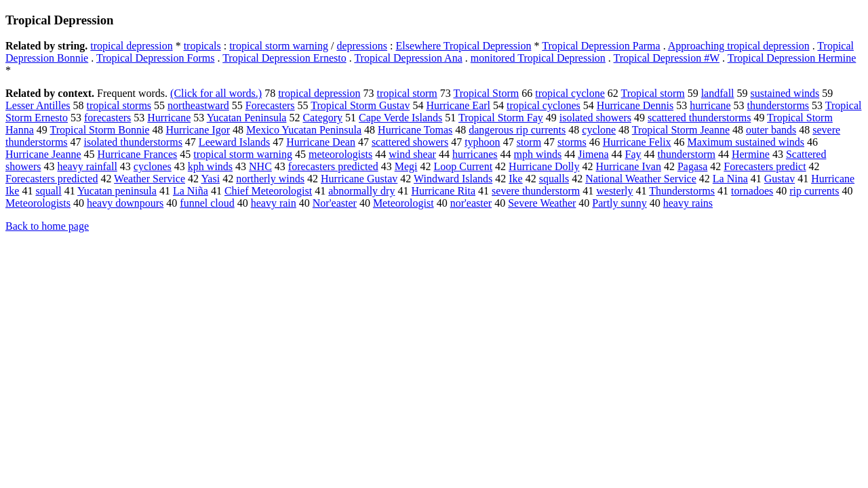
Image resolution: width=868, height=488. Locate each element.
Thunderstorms (682, 191)
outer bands (771, 130)
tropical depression (131, 46)
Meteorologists (38, 203)
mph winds (538, 154)
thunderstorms (778, 105)
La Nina (730, 179)
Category (322, 118)
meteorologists (340, 154)
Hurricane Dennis (635, 105)
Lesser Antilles (38, 105)
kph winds (210, 166)
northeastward (198, 105)
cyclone (599, 130)
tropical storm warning (279, 46)
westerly (614, 191)
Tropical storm (653, 93)
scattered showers (410, 142)
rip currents (814, 191)
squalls (554, 179)
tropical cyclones (544, 105)
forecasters (107, 118)
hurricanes (475, 154)
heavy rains (688, 203)
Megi (406, 166)
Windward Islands (453, 179)
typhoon (482, 142)
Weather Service (150, 179)
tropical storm (407, 93)
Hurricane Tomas (415, 130)
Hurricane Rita (443, 191)
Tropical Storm (486, 93)
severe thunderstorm (536, 191)
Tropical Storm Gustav (360, 105)
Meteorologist (403, 203)
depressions (362, 46)
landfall (718, 93)
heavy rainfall (87, 166)
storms (572, 142)
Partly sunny (619, 203)
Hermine (751, 154)
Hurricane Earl (458, 105)
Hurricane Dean (321, 142)
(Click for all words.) (216, 93)
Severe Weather (542, 203)
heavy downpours (125, 203)
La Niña (191, 191)
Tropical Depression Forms (156, 58)
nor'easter (471, 203)
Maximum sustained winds (746, 142)
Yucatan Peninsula (247, 118)
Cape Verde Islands (400, 118)
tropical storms (119, 105)
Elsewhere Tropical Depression (463, 46)
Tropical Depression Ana (408, 58)
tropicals (202, 46)
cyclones (153, 166)
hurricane (710, 105)
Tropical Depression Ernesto (284, 58)
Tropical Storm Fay (501, 118)
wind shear (412, 154)
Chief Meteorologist (268, 191)
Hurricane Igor (198, 130)
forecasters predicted (333, 166)
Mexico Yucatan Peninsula (304, 130)
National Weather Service (641, 179)
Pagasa (692, 166)
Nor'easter (335, 203)
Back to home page (47, 226)
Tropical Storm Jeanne (681, 130)
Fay (633, 154)
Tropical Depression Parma (601, 46)
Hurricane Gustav (359, 179)
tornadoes (752, 191)
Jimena (593, 154)
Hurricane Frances (138, 154)
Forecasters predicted (52, 179)
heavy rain (274, 203)
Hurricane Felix (637, 142)
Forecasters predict (765, 166)
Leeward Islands (234, 142)
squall (48, 191)
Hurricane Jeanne (43, 154)
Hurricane (169, 118)
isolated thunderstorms (133, 142)
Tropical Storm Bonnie (99, 130)
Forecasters (270, 105)
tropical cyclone (570, 93)
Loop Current (463, 166)
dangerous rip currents (517, 130)
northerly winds (270, 179)
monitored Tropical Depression (538, 58)
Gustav (780, 179)
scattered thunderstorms (699, 118)
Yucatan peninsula (117, 191)
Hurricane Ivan (629, 166)
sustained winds (785, 93)
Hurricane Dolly (544, 166)
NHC (260, 166)
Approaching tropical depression (739, 46)
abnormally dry (361, 191)
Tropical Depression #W (667, 58)
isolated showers (595, 118)
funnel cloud (207, 203)
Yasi (210, 179)
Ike (515, 179)
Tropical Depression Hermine (792, 58)
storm (529, 142)
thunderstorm (687, 154)
